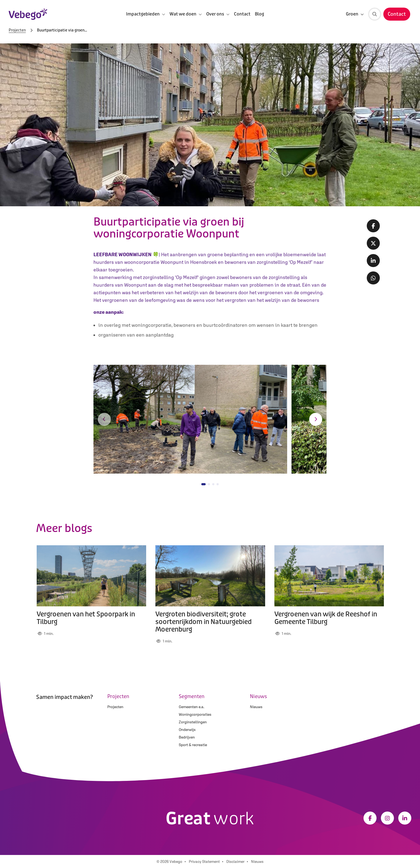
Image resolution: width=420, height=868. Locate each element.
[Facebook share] (373, 226)
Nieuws (256, 707)
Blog (259, 14)
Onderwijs (187, 730)
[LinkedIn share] (373, 261)
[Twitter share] (373, 243)
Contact (242, 14)
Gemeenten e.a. (192, 707)
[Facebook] (370, 818)
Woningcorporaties (195, 714)
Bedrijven (187, 737)
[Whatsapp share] (373, 278)
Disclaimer (235, 861)
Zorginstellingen (193, 722)
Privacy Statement (204, 861)
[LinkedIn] (405, 818)
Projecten (17, 30)
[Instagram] (387, 818)
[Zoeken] (375, 14)
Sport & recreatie (193, 745)
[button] (104, 419)
